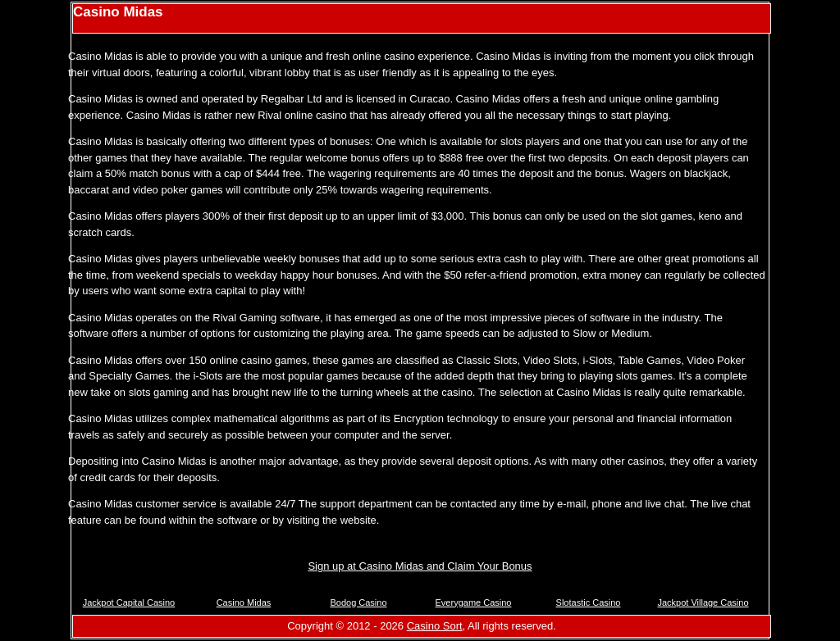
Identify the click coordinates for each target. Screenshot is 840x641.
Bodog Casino (358, 602)
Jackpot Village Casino (703, 602)
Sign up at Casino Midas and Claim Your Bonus (420, 566)
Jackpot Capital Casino (129, 602)
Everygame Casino (474, 602)
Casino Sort (435, 626)
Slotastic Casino (589, 602)
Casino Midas (244, 602)
